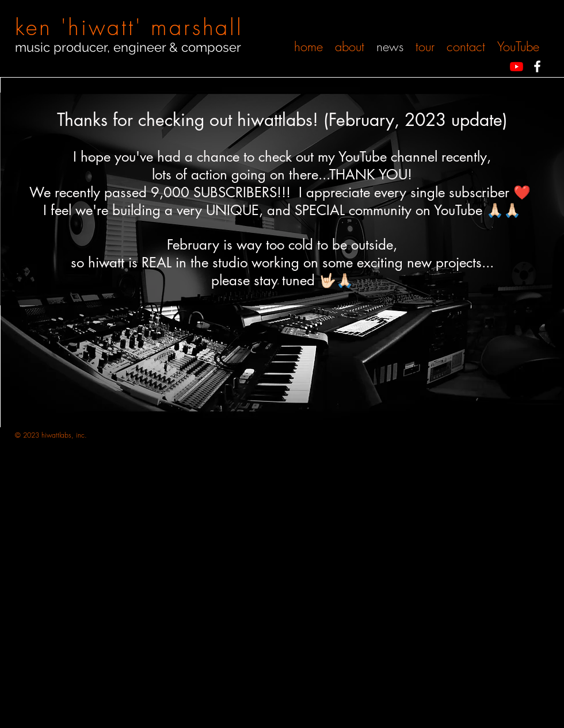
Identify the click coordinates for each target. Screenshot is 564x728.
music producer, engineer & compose (126, 47)
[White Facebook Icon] (537, 66)
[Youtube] (517, 66)
